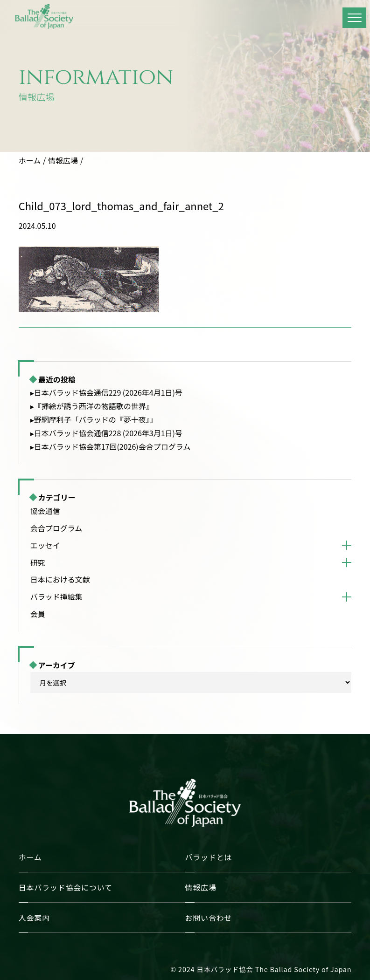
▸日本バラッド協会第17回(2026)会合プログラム (111, 446)
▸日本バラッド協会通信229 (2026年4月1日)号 (106, 392)
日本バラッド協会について (66, 887)
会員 (38, 614)
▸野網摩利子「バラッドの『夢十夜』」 (94, 419)
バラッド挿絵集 (56, 596)
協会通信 (45, 511)
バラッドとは (209, 857)
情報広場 (63, 160)
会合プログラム (56, 528)
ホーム (30, 160)
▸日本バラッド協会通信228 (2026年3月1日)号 (106, 433)
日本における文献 (60, 579)
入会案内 (34, 918)
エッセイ (45, 545)
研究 (38, 562)
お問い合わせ (209, 918)
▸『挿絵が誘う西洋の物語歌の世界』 (92, 406)
